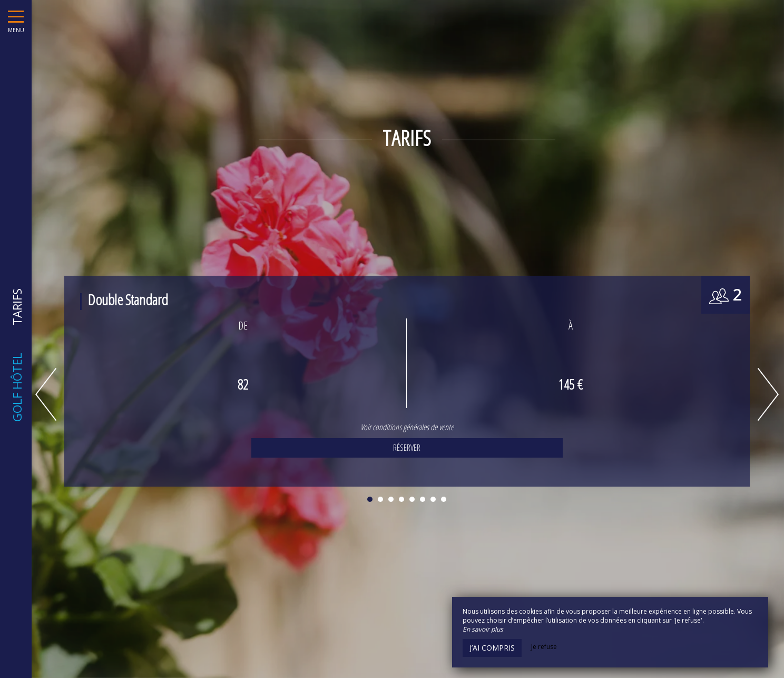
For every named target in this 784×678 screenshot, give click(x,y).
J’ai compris (492, 648)
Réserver (404, 448)
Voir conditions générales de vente (404, 427)
